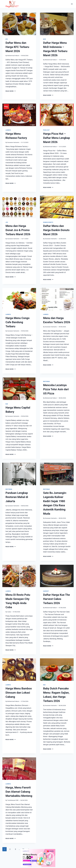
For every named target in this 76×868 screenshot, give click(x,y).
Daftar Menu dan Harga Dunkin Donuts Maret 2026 (56, 230)
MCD (45, 39)
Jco (7, 222)
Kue (7, 404)
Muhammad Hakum (13, 56)
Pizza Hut (46, 130)
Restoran (46, 382)
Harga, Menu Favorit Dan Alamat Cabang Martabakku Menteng (19, 792)
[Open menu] (72, 4)
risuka (9, 612)
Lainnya (8, 130)
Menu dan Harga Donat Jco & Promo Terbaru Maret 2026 (18, 230)
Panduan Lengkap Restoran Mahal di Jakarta (17, 497)
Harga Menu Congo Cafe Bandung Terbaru (18, 322)
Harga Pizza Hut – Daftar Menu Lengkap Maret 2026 (57, 138)
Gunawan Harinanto (13, 142)
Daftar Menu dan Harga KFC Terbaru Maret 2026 (17, 47)
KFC (7, 39)
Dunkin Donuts (48, 222)
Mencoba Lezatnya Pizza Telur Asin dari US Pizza (56, 389)
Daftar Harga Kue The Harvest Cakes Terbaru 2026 (57, 599)
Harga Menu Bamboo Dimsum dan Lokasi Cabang (19, 693)
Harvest (46, 591)
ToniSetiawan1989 (13, 800)
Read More (11, 91)
